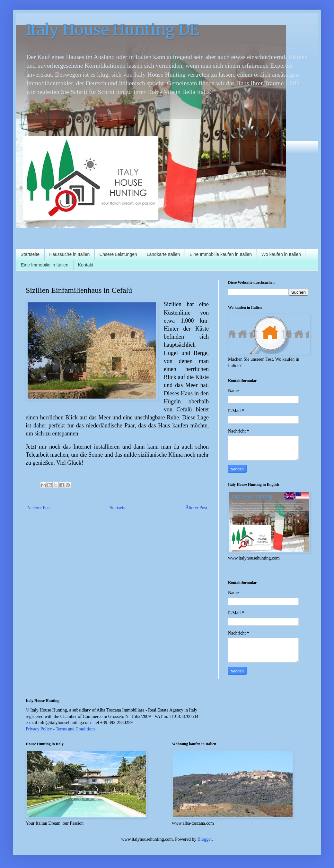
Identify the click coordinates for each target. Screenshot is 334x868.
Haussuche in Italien (69, 254)
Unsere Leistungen (118, 254)
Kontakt (86, 265)
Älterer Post (196, 508)
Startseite (30, 254)
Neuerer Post (39, 508)
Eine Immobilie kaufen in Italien (221, 254)
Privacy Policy (39, 729)
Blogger (205, 839)
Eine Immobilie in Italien (45, 265)
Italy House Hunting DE (113, 29)
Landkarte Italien (163, 254)
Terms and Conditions (75, 729)
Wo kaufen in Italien (281, 254)
